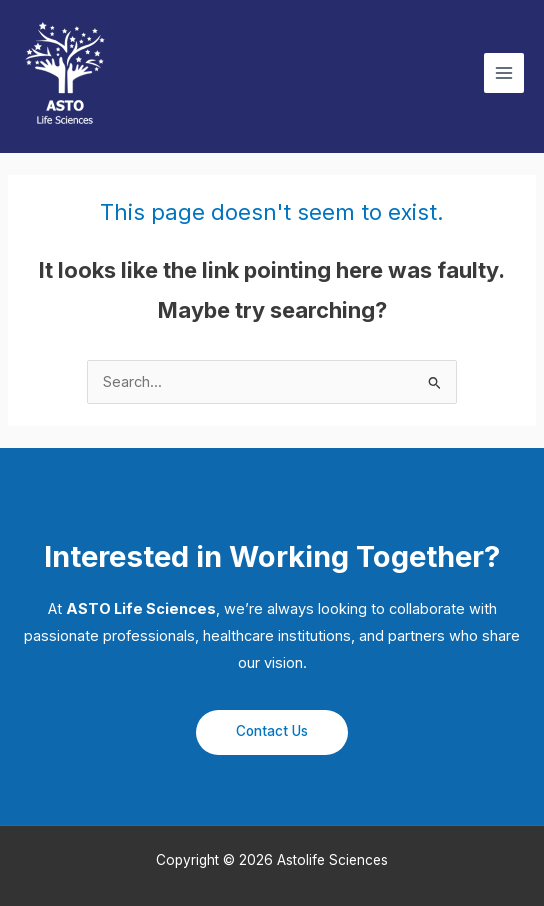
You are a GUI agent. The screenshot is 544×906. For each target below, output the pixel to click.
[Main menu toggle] (504, 73)
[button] (272, 732)
